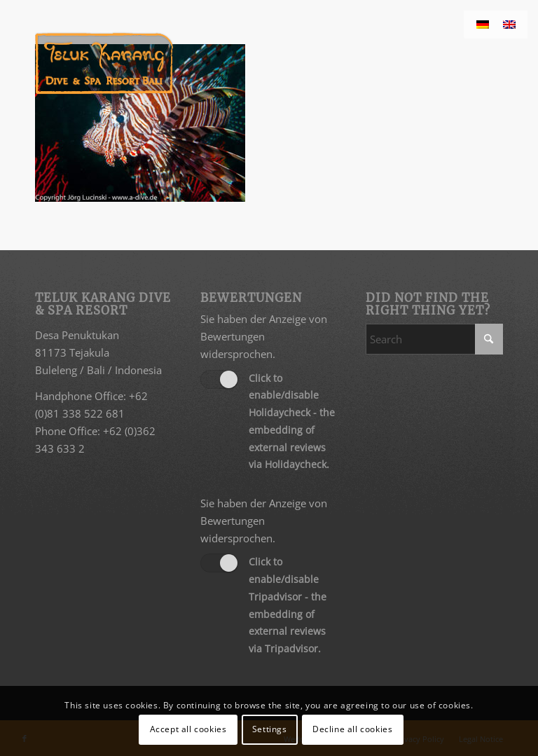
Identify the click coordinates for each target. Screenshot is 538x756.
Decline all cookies (352, 729)
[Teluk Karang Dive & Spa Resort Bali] (104, 63)
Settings (270, 729)
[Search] (434, 339)
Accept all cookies (188, 729)
